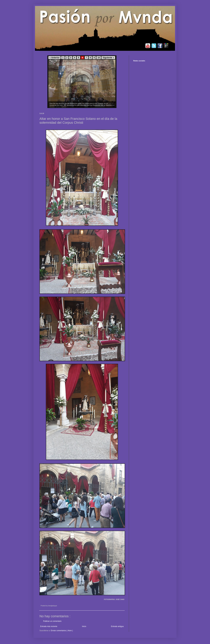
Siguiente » (108, 58)
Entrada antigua (117, 626)
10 (99, 58)
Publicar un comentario (52, 621)
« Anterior (55, 58)
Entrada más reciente (49, 626)
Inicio (84, 626)
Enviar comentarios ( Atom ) (62, 631)
